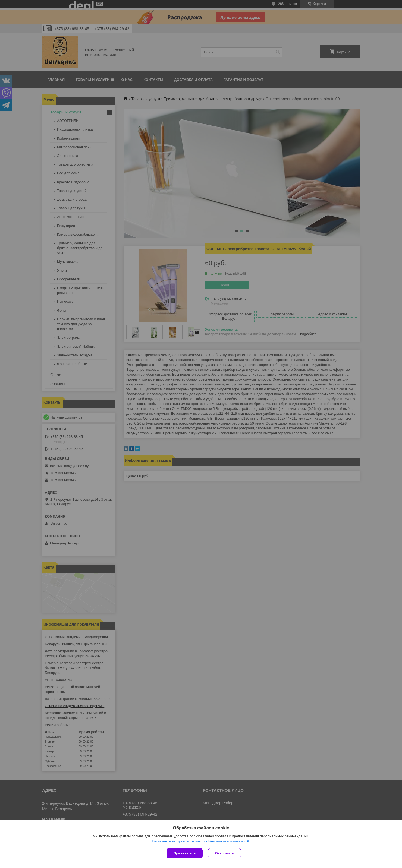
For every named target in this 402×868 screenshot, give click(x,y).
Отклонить (224, 853)
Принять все (185, 853)
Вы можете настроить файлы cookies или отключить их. (199, 841)
